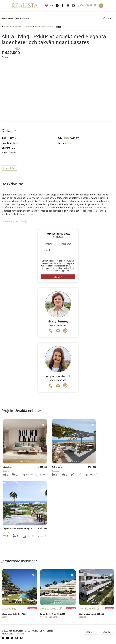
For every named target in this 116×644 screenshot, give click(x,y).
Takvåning (57, 467)
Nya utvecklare (22, 18)
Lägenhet (7, 467)
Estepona (53, 617)
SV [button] (101, 6)
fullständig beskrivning (15, 221)
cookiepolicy (62, 266)
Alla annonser (8, 18)
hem (5, 27)
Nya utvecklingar (43, 27)
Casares (28, 27)
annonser (17, 27)
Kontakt (21, 634)
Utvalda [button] (107, 632)
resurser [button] (90, 632)
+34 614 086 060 (58, 380)
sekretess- (49, 266)
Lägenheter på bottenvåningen (17, 529)
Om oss (12, 634)
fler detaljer (9, 168)
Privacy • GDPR (38, 631)
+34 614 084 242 (58, 325)
